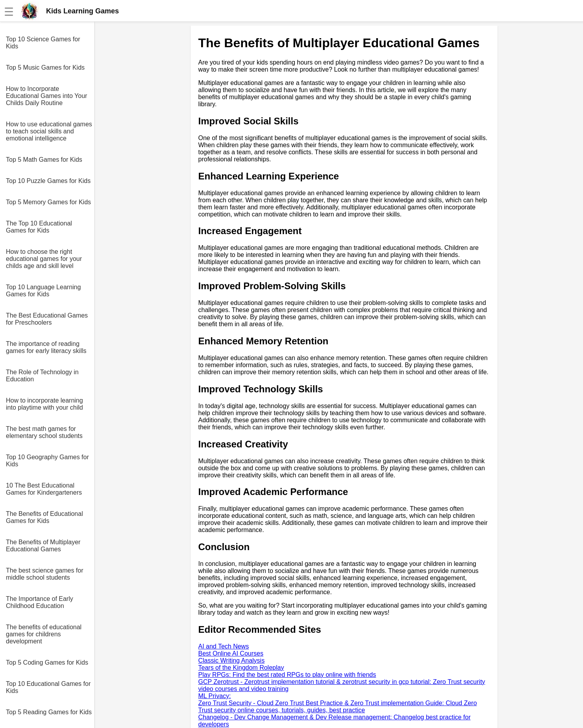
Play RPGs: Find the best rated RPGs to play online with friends (287, 675)
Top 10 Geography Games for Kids (47, 461)
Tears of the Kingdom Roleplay (241, 668)
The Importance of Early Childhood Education (40, 602)
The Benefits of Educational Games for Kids (44, 517)
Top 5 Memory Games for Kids (48, 202)
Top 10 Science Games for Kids (43, 43)
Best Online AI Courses (231, 653)
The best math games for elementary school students (44, 432)
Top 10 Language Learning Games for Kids (43, 291)
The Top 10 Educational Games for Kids (39, 227)
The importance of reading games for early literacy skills (46, 347)
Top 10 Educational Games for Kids (48, 687)
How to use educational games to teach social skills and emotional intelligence (49, 131)
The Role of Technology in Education (42, 376)
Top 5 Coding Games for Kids (47, 662)
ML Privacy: (215, 696)
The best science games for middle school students (45, 574)
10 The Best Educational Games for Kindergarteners (44, 489)
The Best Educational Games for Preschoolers (47, 319)
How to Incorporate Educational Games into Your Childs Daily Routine (46, 96)
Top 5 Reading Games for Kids (49, 712)
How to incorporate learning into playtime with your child (44, 404)
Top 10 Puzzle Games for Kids (48, 181)
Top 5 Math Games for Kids (44, 160)
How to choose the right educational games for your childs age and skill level (44, 259)
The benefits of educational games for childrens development (44, 634)
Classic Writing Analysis (232, 661)
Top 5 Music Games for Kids (45, 67)
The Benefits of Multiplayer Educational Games (43, 546)
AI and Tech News (224, 646)
